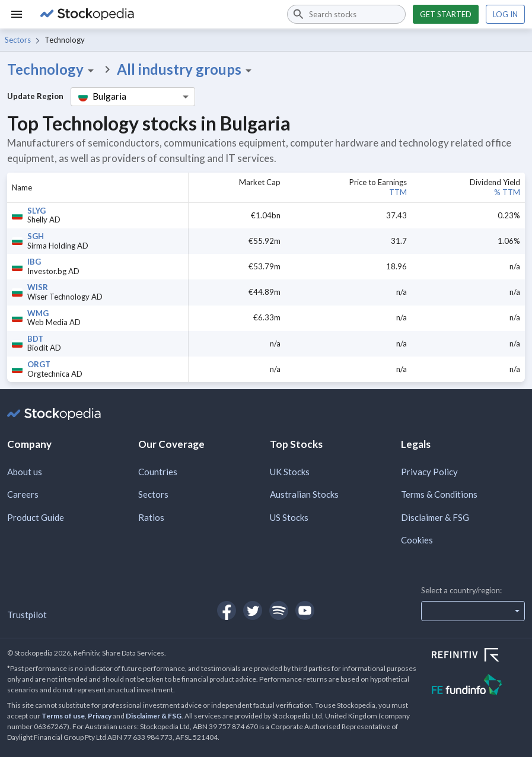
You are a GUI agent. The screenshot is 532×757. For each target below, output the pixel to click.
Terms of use (63, 716)
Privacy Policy (429, 472)
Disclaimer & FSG (435, 517)
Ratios (151, 517)
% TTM (507, 192)
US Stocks (289, 517)
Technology (52, 69)
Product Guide (36, 517)
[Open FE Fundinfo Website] (478, 686)
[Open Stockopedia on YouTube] (305, 610)
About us (25, 472)
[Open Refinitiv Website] (478, 656)
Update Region (35, 96)
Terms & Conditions (439, 494)
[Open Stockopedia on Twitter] (253, 610)
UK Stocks (290, 472)
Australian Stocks (304, 494)
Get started (446, 14)
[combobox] (346, 14)
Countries (158, 472)
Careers (23, 494)
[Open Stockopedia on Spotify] (279, 610)
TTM (398, 192)
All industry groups (186, 69)
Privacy (100, 716)
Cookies (417, 540)
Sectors (18, 40)
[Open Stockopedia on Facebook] (227, 610)
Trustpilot (27, 615)
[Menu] (17, 14)
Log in (505, 14)
